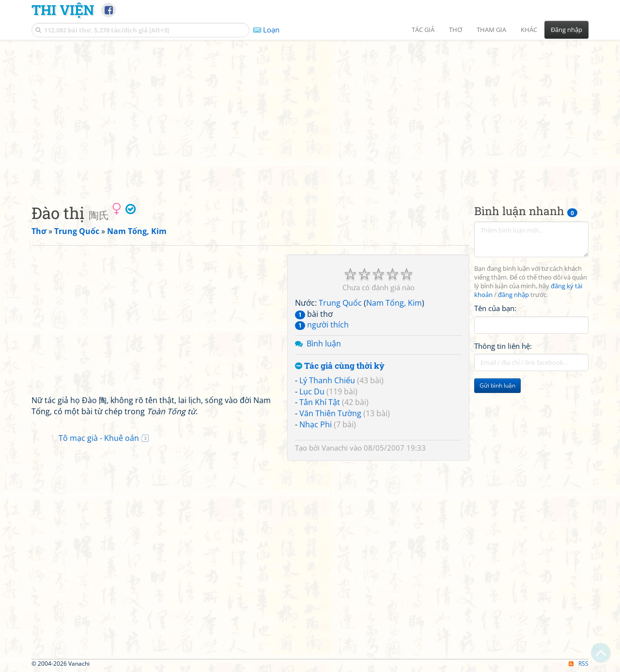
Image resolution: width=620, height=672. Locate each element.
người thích (322, 325)
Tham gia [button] (491, 30)
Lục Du (312, 391)
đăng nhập (513, 295)
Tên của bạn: (495, 308)
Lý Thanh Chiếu (327, 380)
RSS (579, 664)
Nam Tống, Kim (394, 303)
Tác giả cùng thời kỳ (340, 366)
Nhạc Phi (316, 424)
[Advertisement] (310, 114)
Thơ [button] (456, 30)
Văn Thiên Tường (330, 413)
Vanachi (335, 448)
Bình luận (324, 344)
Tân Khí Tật (320, 402)
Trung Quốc (340, 303)
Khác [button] (529, 30)
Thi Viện (63, 10)
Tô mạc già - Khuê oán (99, 438)
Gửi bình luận (497, 385)
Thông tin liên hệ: (503, 346)
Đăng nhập (566, 30)
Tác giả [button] (423, 30)
